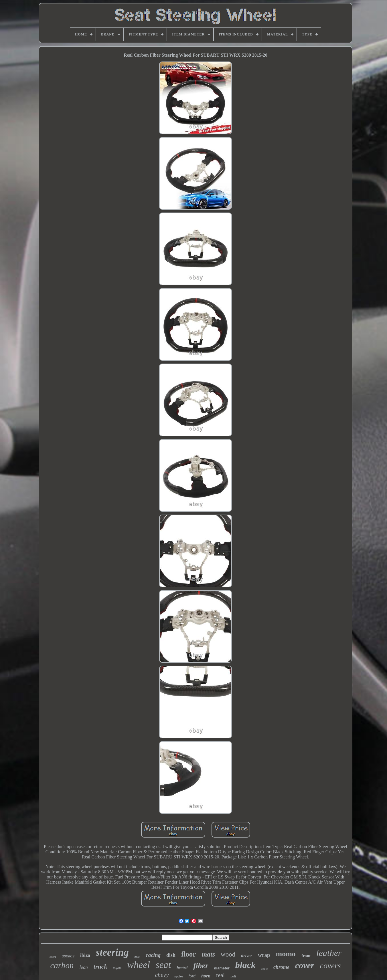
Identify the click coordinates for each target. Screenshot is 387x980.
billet (138, 957)
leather (329, 953)
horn (206, 976)
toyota (117, 968)
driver (247, 956)
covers (330, 966)
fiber (201, 966)
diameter (222, 968)
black (245, 965)
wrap (264, 955)
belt (233, 976)
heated (182, 968)
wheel (139, 965)
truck (100, 966)
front (306, 956)
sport (53, 957)
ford (192, 976)
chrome (281, 967)
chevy (162, 975)
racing (153, 955)
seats (264, 969)
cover (305, 965)
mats (208, 954)
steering (112, 952)
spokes (68, 956)
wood (228, 954)
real (220, 975)
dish (171, 955)
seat (163, 965)
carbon (62, 965)
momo (286, 954)
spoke (178, 976)
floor (188, 954)
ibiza (85, 955)
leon (84, 967)
